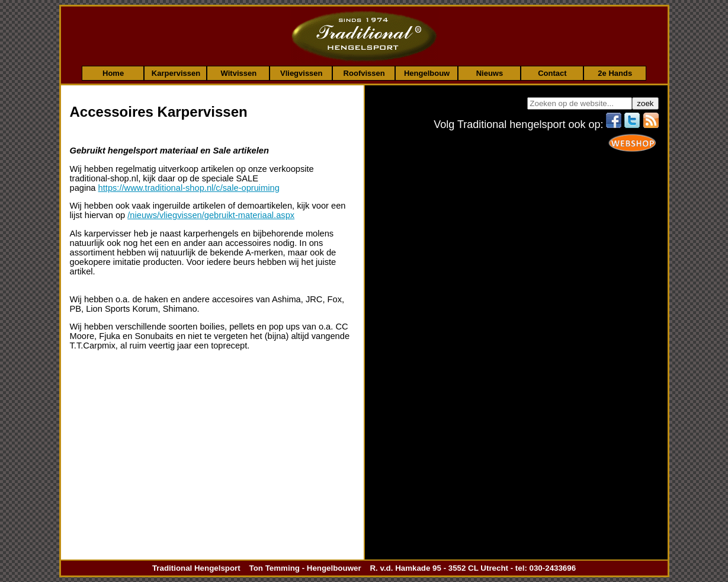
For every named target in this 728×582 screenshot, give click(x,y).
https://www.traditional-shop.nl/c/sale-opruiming (189, 188)
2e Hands (615, 73)
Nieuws (490, 73)
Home (113, 73)
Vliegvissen (302, 73)
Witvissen (239, 73)
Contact (552, 73)
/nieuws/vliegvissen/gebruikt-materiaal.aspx (211, 215)
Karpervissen (176, 73)
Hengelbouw (427, 73)
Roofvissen (364, 73)
